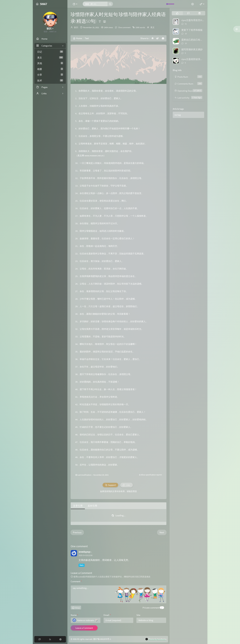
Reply (81, 565)
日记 (50, 52)
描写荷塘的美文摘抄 (192, 49)
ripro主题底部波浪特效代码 (196, 59)
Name (74, 615)
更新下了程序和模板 (192, 30)
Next (162, 532)
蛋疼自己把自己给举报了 (194, 40)
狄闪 (76, 27)
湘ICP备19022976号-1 (102, 639)
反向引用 (92, 506)
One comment (124, 27)
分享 (50, 75)
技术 (50, 81)
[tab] (177, 13)
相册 (50, 69)
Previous (77, 532)
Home (77, 38)
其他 (50, 63)
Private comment (151, 608)
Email (107, 615)
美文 (50, 58)
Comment (76, 581)
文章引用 (78, 506)
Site (138, 615)
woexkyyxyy (84, 552)
